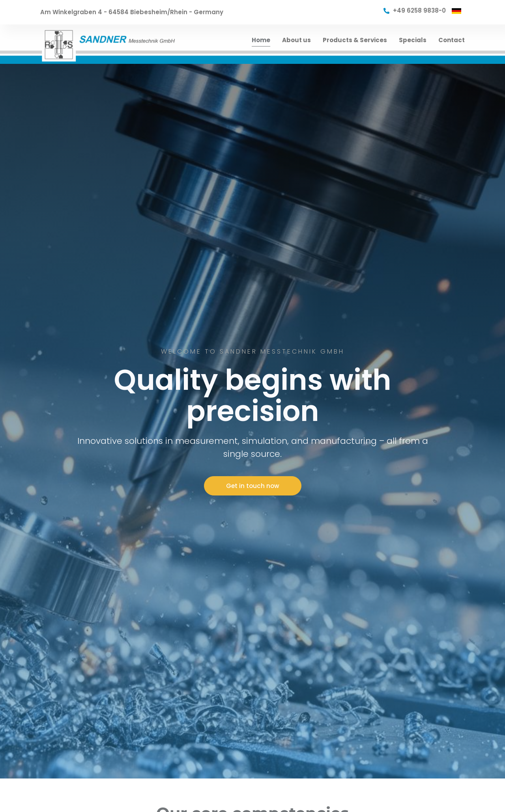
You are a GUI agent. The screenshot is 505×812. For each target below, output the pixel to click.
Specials (413, 40)
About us (296, 40)
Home (261, 40)
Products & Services (355, 40)
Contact (452, 40)
